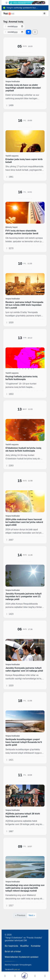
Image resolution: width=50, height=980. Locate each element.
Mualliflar (25, 946)
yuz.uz (17, 969)
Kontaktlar (36, 946)
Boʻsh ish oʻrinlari (13, 951)
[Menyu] (45, 13)
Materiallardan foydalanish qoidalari (22, 957)
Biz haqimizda (11, 946)
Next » (32, 915)
